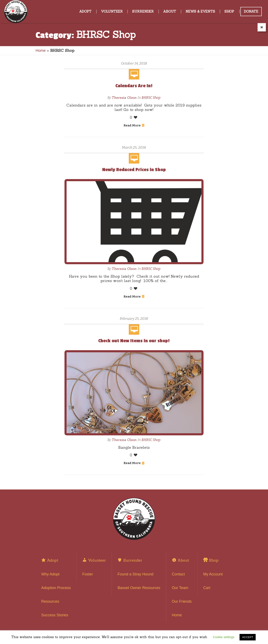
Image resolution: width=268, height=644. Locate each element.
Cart (207, 588)
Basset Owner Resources (139, 588)
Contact (178, 574)
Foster (88, 574)
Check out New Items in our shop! (134, 341)
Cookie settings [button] (224, 637)
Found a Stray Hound (135, 574)
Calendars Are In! (134, 86)
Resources (50, 601)
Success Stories (55, 615)
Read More (134, 125)
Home (41, 51)
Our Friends (182, 601)
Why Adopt (50, 574)
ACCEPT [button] (248, 637)
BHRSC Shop (151, 98)
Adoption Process (56, 588)
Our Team (180, 588)
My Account (213, 574)
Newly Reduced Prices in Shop (134, 170)
